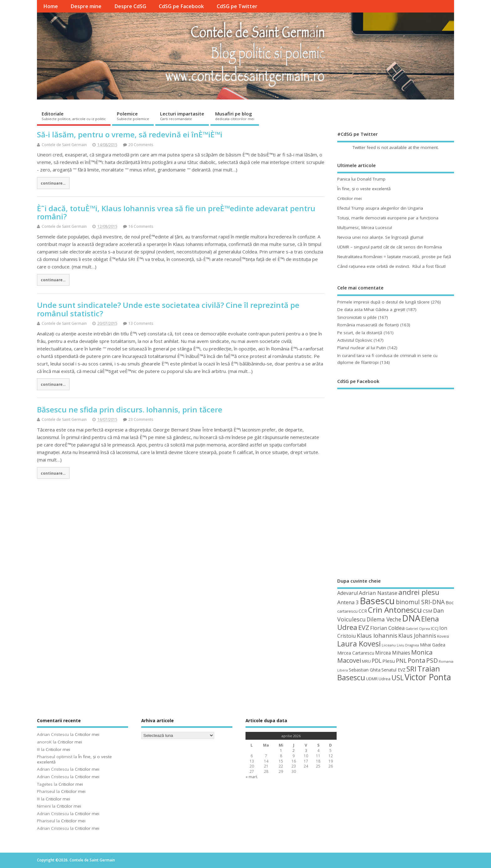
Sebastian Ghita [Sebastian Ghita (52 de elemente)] (365, 670)
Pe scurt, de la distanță (360, 333)
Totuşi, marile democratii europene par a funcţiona (388, 218)
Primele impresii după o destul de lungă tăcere (383, 302)
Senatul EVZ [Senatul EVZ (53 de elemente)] (393, 670)
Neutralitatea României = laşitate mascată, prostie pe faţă (394, 257)
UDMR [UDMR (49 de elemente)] (372, 679)
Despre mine (86, 6)
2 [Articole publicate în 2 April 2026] (294, 751)
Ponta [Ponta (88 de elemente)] (416, 660)
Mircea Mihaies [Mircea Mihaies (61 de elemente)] (393, 653)
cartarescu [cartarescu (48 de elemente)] (347, 611)
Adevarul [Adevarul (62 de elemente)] (348, 593)
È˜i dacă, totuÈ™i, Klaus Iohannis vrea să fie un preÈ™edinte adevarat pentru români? (176, 212)
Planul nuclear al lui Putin (362, 348)
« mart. (252, 777)
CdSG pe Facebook (181, 6)
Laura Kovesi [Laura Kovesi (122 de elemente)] (359, 644)
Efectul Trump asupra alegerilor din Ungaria (380, 208)
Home (51, 6)
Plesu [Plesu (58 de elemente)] (389, 661)
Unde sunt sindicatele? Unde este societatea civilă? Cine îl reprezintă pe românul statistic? (168, 309)
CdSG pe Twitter (237, 6)
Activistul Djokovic (355, 340)
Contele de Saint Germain (64, 145)
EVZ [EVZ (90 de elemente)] (364, 627)
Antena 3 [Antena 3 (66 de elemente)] (348, 602)
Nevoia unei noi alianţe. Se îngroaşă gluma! (380, 237)
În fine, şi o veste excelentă (364, 189)
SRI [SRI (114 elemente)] (411, 669)
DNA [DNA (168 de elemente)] (411, 618)
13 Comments (141, 323)
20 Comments (141, 145)
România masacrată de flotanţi (368, 325)
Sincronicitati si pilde (357, 317)
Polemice (133, 116)
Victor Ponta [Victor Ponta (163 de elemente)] (428, 677)
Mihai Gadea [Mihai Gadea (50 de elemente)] (433, 645)
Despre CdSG (130, 6)
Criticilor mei (349, 198)
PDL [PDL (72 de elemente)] (377, 661)
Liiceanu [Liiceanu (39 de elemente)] (389, 645)
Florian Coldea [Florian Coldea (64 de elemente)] (387, 628)
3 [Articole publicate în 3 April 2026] (306, 751)
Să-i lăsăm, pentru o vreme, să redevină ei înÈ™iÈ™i (130, 134)
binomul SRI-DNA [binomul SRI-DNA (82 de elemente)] (420, 602)
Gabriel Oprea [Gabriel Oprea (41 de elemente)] (418, 628)
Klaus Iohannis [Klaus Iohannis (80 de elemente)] (377, 636)
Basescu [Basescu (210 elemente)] (377, 601)
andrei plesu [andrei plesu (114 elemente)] (419, 592)
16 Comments (141, 226)
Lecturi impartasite (182, 116)
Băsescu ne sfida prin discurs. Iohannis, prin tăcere (130, 409)
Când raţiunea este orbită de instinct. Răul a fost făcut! (391, 266)
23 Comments (141, 419)
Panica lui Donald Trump (361, 179)
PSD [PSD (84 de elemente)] (432, 660)
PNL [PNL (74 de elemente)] (401, 661)
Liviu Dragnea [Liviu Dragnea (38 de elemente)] (408, 645)
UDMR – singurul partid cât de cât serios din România (390, 247)
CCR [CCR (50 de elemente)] (363, 611)
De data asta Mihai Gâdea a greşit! (371, 309)
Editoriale (74, 116)
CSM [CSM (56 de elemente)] (427, 611)
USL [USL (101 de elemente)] (398, 678)
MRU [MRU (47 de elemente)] (366, 661)
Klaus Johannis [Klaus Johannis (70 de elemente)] (417, 636)
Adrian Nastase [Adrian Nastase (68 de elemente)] (378, 593)
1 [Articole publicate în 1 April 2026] (281, 751)
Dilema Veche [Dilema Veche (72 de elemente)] (384, 619)
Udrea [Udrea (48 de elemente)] (385, 679)
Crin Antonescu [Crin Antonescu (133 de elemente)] (395, 610)
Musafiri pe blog (235, 116)
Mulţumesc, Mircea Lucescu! (365, 227)
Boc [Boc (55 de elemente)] (450, 602)
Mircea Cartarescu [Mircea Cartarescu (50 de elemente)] (356, 653)
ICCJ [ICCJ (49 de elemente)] (435, 628)
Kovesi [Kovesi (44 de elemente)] (443, 636)
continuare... (53, 183)
